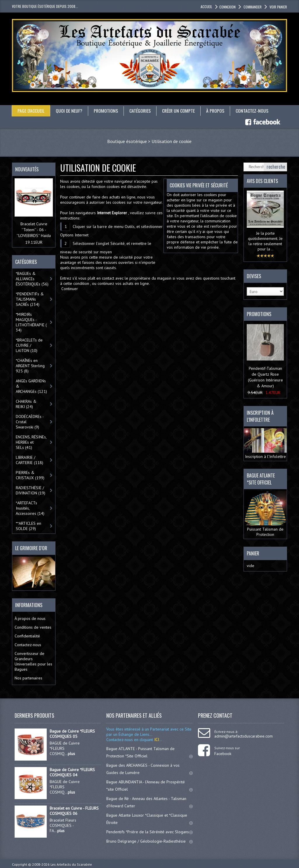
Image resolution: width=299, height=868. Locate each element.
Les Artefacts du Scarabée (71, 864)
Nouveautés (27, 169)
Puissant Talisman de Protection (265, 514)
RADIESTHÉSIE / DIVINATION (31, 490)
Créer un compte (180, 111)
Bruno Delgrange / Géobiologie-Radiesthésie (149, 841)
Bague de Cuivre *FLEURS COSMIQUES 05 (72, 733)
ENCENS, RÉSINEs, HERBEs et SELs (31, 442)
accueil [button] (206, 7)
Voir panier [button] (278, 7)
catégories (141, 111)
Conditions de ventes (33, 627)
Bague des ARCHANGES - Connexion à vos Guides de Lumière (149, 769)
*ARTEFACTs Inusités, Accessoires (30, 508)
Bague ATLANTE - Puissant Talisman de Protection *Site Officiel (149, 752)
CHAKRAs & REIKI (26, 404)
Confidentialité (27, 636)
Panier (253, 553)
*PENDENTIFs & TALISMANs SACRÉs (30, 299)
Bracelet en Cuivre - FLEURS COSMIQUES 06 (74, 811)
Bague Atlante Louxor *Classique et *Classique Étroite (149, 819)
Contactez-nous (254, 111)
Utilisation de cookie (172, 141)
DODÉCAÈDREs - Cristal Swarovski (30, 422)
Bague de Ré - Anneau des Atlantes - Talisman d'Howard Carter (149, 802)
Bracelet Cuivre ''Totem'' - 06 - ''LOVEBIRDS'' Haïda (34, 230)
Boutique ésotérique (127, 141)
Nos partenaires (28, 678)
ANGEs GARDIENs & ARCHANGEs (31, 386)
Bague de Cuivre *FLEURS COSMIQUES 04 (72, 772)
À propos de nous (30, 618)
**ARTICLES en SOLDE (28, 526)
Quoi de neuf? (69, 111)
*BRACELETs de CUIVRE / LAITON (29, 345)
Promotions (107, 111)
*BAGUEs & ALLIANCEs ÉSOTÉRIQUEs (32, 279)
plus (71, 753)
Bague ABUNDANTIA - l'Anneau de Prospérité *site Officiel (149, 785)
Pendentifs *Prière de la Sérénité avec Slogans (149, 832)
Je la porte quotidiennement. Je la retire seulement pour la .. (265, 241)
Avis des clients (262, 181)
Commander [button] (252, 7)
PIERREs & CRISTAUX (30, 475)
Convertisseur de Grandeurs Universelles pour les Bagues (33, 661)
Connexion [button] (227, 7)
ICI (156, 739)
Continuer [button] (70, 288)
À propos (217, 111)
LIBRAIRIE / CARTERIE (29, 460)
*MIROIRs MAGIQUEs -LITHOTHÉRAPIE (31, 322)
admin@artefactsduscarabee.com (244, 736)
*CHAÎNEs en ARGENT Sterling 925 (30, 366)
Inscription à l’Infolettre (265, 443)
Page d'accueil (31, 111)
